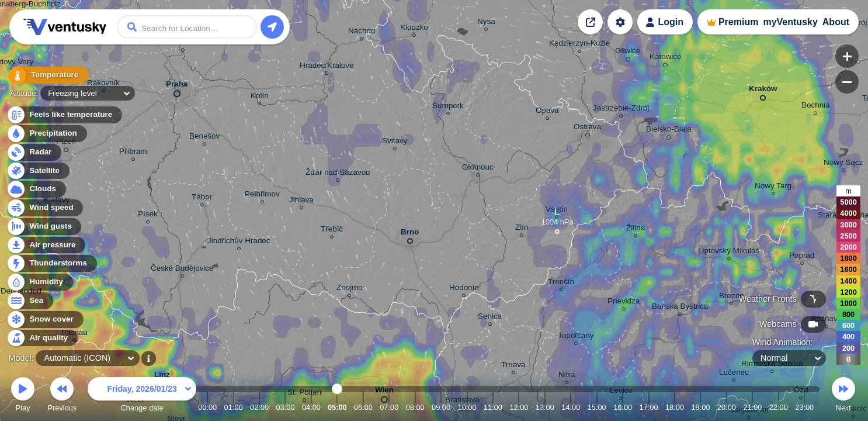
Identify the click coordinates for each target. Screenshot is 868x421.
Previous (62, 396)
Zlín (522, 229)
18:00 (675, 407)
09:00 (441, 407)
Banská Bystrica (680, 308)
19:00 (700, 407)
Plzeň (66, 143)
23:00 (804, 407)
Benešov (204, 138)
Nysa (486, 23)
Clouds (36, 189)
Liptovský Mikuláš (729, 252)
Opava (547, 112)
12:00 (519, 407)
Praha (177, 87)
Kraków (763, 91)
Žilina (636, 230)
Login (671, 22)
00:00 (207, 407)
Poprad (802, 257)
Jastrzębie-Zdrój (621, 110)
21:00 (752, 407)
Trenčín (561, 283)
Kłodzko (414, 29)
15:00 (597, 407)
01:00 (234, 407)
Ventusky (63, 27)
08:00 (415, 407)
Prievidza (624, 303)
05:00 (337, 407)
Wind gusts (44, 227)
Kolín (260, 97)
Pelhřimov (262, 196)
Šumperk (448, 107)
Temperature (46, 76)
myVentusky (790, 22)
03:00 (285, 407)
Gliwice (628, 53)
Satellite (38, 171)
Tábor (202, 199)
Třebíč (332, 231)
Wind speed (45, 208)
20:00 (727, 407)
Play (23, 396)
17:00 (649, 407)
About (836, 22)
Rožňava (826, 320)
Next (843, 396)
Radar (34, 152)
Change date (142, 396)
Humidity (39, 282)
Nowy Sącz (843, 164)
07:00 (389, 407)
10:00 (467, 407)
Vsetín (557, 211)
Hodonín (464, 289)
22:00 (779, 407)
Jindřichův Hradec (239, 242)
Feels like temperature (64, 115)
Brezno (732, 297)
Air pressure (46, 245)
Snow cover (45, 320)
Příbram (133, 153)
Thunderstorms (51, 263)
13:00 (545, 407)
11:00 (493, 407)
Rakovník (103, 84)
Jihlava (301, 201)
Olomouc (478, 169)
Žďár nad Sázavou (338, 174)
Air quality (42, 338)
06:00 (363, 407)
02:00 (259, 407)
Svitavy (395, 142)
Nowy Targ (773, 187)
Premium (738, 22)
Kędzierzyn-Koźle (580, 45)
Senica (490, 318)
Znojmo (350, 289)
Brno (410, 234)
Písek (148, 215)
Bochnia (816, 107)
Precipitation (46, 134)
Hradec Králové (327, 67)
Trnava (513, 366)
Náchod (362, 32)
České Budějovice (182, 270)
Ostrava (587, 129)
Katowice (666, 58)
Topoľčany (576, 337)
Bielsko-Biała (669, 131)
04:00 (311, 407)
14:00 (571, 407)
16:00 (623, 407)
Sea (29, 301)
